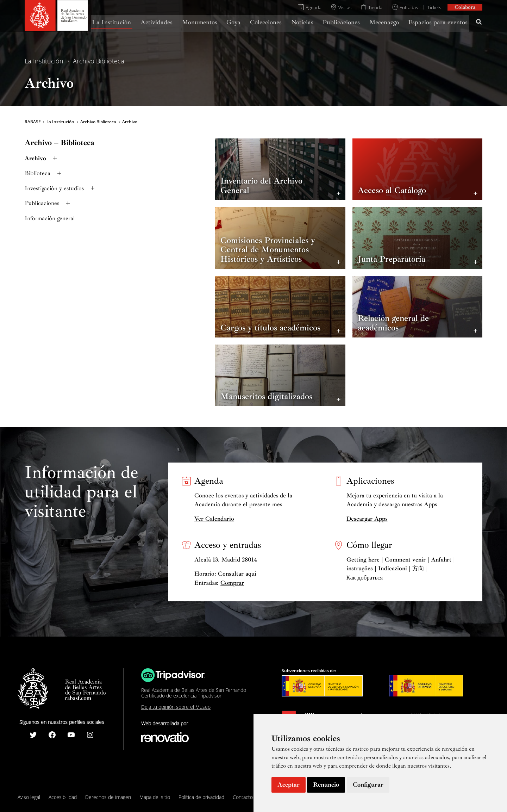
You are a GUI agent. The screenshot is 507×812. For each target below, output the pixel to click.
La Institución (44, 61)
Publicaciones (48, 203)
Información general (50, 218)
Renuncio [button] (326, 785)
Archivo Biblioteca (99, 61)
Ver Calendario (214, 519)
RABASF (33, 122)
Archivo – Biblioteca (60, 143)
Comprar (232, 583)
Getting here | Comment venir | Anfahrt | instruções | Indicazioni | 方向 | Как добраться (401, 569)
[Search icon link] (479, 23)
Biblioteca (44, 173)
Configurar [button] (368, 785)
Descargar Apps (367, 519)
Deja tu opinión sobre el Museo (176, 707)
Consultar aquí (237, 574)
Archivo (42, 158)
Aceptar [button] (289, 785)
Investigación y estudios (60, 188)
